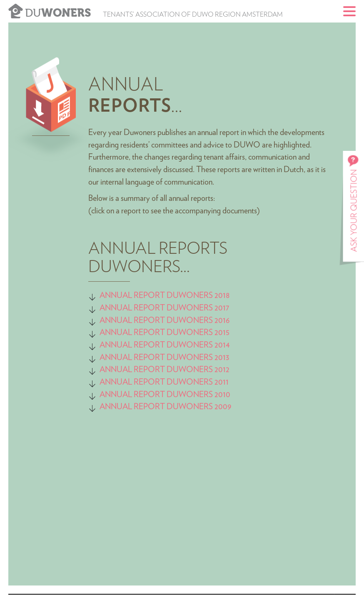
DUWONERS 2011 (197, 382)
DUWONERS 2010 (198, 395)
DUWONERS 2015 (197, 333)
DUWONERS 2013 (197, 358)
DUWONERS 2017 (197, 308)
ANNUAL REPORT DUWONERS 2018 (165, 295)
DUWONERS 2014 (197, 345)
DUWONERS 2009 (198, 407)
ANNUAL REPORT (132, 308)
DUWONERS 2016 (198, 320)
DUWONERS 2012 (197, 370)
